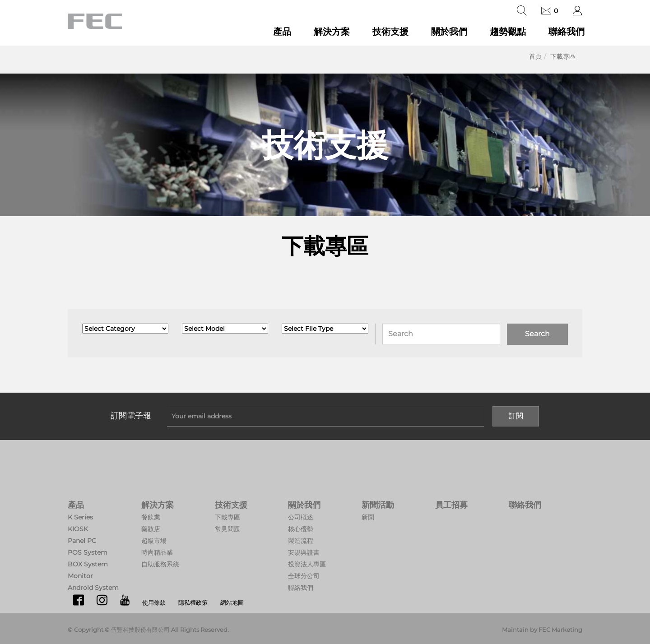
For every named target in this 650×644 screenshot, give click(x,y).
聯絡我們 (566, 32)
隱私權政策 (193, 602)
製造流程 (301, 541)
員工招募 (451, 505)
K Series (80, 517)
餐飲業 (151, 517)
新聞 (368, 517)
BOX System (88, 564)
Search (537, 334)
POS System (88, 552)
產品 (282, 32)
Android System (93, 588)
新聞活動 (378, 505)
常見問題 (227, 529)
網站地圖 (232, 602)
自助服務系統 (160, 564)
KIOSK (78, 529)
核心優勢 (301, 529)
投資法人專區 (307, 564)
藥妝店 (151, 529)
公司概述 (301, 517)
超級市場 (154, 541)
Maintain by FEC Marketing (542, 630)
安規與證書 (304, 552)
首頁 (535, 56)
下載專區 (563, 56)
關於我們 (449, 32)
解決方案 (332, 32)
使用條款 (154, 602)
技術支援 (390, 32)
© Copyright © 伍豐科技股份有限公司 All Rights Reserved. (148, 630)
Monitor (80, 576)
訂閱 (516, 416)
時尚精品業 (157, 552)
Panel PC (82, 541)
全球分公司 (304, 576)
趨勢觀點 (508, 32)
